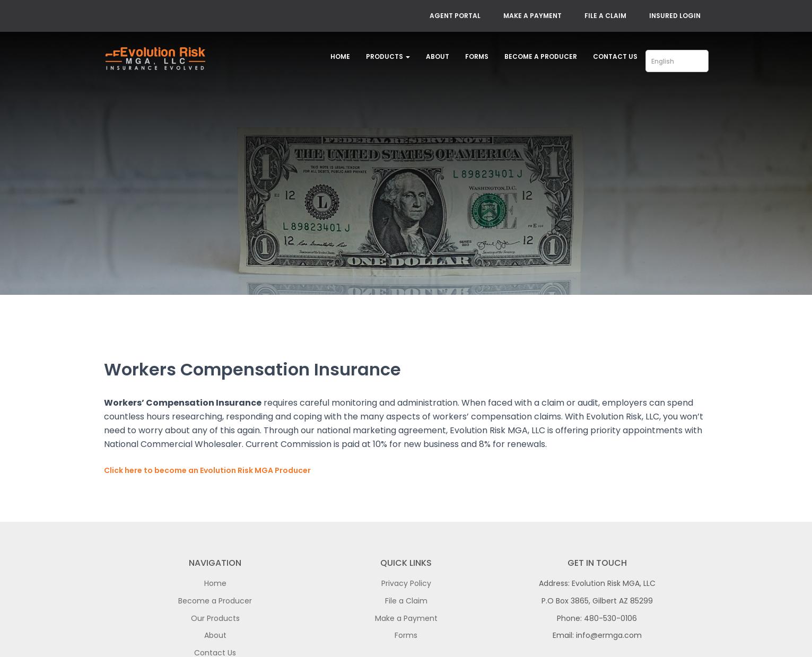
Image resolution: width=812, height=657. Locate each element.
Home (340, 56)
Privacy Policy (406, 583)
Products (388, 56)
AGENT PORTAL (455, 16)
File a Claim (406, 601)
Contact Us (615, 56)
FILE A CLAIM (605, 16)
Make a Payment (406, 618)
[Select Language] (677, 61)
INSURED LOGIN (675, 16)
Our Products (215, 618)
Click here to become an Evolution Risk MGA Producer (207, 470)
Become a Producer (541, 56)
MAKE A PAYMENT (532, 16)
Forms (477, 56)
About (438, 56)
